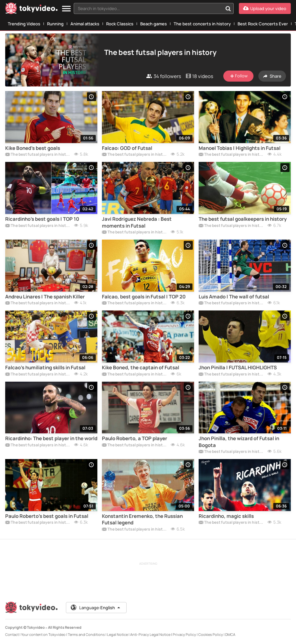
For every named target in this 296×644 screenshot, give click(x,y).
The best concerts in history (202, 24)
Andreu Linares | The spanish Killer (45, 297)
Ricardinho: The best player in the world (51, 439)
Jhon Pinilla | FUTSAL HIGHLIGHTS (238, 368)
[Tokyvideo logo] (31, 10)
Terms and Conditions (86, 634)
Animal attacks (85, 24)
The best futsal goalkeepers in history (243, 219)
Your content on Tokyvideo (43, 634)
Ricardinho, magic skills (226, 516)
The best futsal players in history (38, 155)
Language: (96, 608)
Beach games (154, 24)
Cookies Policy (211, 634)
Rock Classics (120, 24)
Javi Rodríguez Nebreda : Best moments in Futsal (137, 222)
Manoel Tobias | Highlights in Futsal (240, 148)
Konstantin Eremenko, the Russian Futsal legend (142, 519)
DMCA (230, 634)
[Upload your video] (265, 8)
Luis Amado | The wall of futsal (234, 297)
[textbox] (148, 8)
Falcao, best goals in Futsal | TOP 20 (144, 297)
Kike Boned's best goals (33, 148)
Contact (12, 634)
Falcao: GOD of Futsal (127, 148)
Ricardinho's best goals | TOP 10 (42, 219)
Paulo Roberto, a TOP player (135, 439)
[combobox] (154, 8)
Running (55, 24)
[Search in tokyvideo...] (228, 8)
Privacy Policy (184, 634)
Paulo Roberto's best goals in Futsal (47, 516)
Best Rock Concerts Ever (263, 24)
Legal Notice (117, 634)
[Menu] (66, 9)
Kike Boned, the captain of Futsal (141, 368)
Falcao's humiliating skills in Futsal (45, 368)
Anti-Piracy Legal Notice (150, 634)
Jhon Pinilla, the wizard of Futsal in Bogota (239, 442)
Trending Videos (24, 24)
